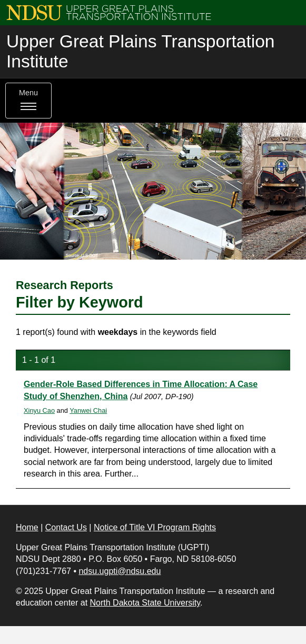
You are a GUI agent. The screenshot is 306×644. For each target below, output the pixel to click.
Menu (28, 101)
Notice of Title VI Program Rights (155, 527)
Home (27, 527)
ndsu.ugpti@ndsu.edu (120, 571)
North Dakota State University (145, 603)
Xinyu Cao (39, 410)
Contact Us (66, 527)
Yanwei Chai (88, 410)
